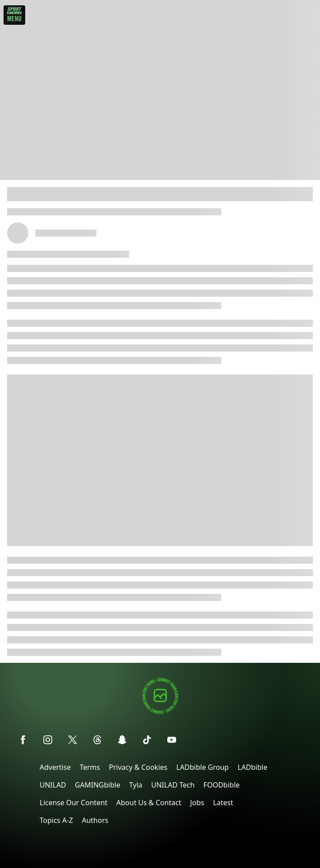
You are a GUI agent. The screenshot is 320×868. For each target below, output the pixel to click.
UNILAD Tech (173, 785)
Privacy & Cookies (138, 767)
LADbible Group (202, 767)
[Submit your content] (160, 713)
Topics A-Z (56, 820)
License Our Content (74, 803)
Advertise (55, 767)
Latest (223, 803)
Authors (95, 820)
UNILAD (53, 785)
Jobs (197, 803)
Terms (90, 767)
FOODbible (222, 785)
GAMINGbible (98, 785)
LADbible (253, 767)
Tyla (136, 785)
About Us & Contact (149, 803)
